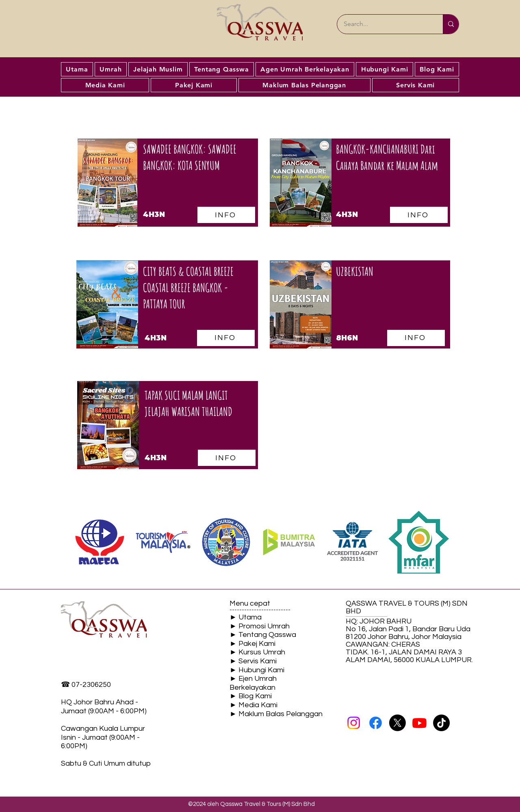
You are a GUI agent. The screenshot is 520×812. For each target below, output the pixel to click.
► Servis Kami (253, 661)
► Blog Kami (251, 696)
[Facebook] (376, 723)
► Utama (246, 617)
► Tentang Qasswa (263, 635)
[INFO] (226, 338)
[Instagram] (354, 723)
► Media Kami (253, 705)
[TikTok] (441, 723)
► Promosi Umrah (260, 626)
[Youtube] (419, 723)
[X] (398, 723)
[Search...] (385, 24)
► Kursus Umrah (257, 652)
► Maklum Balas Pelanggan (276, 714)
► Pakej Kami (252, 644)
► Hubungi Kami (257, 670)
